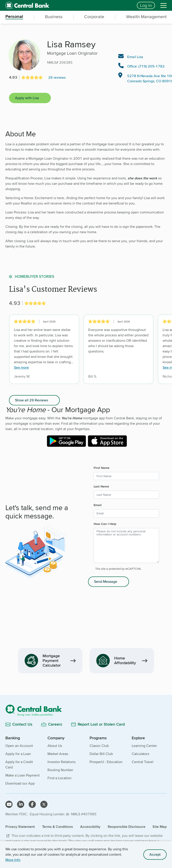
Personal (14, 17)
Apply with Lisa (27, 98)
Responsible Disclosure (127, 827)
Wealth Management (146, 17)
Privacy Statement (20, 827)
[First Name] (126, 476)
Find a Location (59, 778)
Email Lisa (135, 57)
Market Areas (58, 754)
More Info (13, 860)
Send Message (106, 582)
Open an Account (19, 746)
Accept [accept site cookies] (155, 854)
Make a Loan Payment (23, 775)
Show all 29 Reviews (31, 400)
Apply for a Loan (18, 754)
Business (54, 17)
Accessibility (90, 827)
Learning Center (144, 746)
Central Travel (143, 762)
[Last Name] (126, 495)
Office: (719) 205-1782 (146, 66)
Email (98, 505)
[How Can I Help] (126, 546)
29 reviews (57, 77)
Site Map (160, 827)
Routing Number (60, 770)
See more (21, 368)
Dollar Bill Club (101, 754)
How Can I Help (105, 524)
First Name (102, 468)
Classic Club (99, 746)
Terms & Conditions (58, 827)
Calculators (140, 754)
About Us (55, 746)
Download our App (20, 783)
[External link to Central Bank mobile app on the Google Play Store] (66, 441)
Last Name (101, 486)
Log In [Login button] (146, 5)
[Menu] (163, 5)
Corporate (94, 17)
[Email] (126, 513)
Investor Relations (61, 762)
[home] (68, 5)
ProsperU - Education (106, 762)
